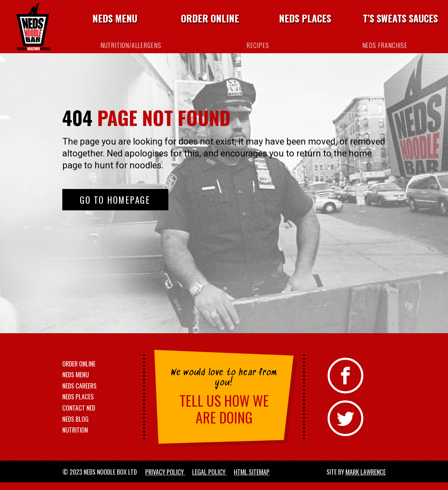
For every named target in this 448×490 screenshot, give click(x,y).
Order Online (210, 21)
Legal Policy (209, 478)
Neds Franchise (385, 50)
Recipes (258, 50)
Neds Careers (79, 392)
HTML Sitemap (252, 478)
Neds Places (305, 21)
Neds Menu (115, 21)
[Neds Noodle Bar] (33, 30)
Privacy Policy (165, 478)
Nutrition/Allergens (131, 50)
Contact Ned (79, 414)
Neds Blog (75, 425)
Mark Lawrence (366, 478)
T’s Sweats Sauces (400, 21)
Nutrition (75, 436)
